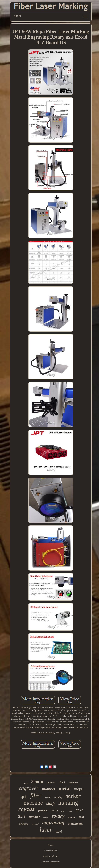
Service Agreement (51, 862)
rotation (72, 817)
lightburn (73, 783)
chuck (62, 782)
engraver (29, 788)
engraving (53, 822)
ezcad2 (35, 824)
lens (63, 811)
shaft (51, 804)
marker (73, 796)
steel (59, 831)
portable (43, 811)
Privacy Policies (51, 856)
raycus (26, 809)
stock (26, 783)
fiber (36, 795)
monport (49, 789)
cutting (54, 811)
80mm (37, 782)
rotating (58, 797)
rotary (58, 816)
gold (79, 810)
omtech (51, 782)
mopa (79, 789)
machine (33, 803)
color (48, 797)
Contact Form (51, 851)
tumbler (34, 817)
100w (70, 811)
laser (46, 830)
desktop (24, 824)
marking (68, 803)
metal (65, 788)
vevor (46, 817)
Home (51, 845)
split (24, 797)
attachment (75, 824)
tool (81, 817)
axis (22, 816)
